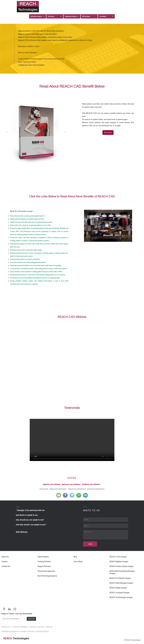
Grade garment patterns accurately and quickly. (25, 259)
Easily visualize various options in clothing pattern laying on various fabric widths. (36, 272)
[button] (7, 132)
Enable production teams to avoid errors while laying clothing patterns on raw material (37, 275)
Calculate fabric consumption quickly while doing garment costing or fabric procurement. (38, 268)
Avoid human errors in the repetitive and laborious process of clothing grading (35, 278)
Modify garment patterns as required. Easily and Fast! (27, 219)
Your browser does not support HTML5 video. (72, 440)
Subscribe (31, 619)
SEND (90, 544)
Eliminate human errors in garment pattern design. (26, 250)
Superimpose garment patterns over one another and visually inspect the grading (35, 265)
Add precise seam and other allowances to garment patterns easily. (31, 222)
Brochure (108, 133)
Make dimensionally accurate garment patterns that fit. (27, 216)
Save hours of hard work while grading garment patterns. (28, 262)
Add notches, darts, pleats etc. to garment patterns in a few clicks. (31, 225)
